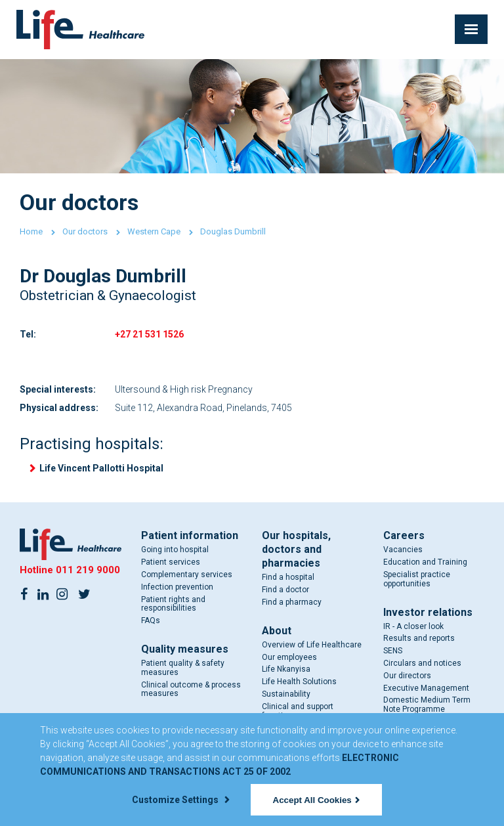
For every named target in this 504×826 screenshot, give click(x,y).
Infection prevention (177, 587)
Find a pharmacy (292, 602)
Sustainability (286, 694)
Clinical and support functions (298, 711)
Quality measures (185, 649)
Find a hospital (288, 577)
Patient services (171, 562)
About (277, 631)
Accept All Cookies (316, 800)
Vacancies (403, 550)
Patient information (190, 535)
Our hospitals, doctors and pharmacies (296, 549)
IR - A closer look (413, 626)
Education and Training (425, 562)
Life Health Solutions (299, 682)
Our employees (289, 657)
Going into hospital (175, 550)
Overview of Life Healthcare (312, 645)
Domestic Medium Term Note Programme (427, 705)
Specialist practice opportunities (417, 579)
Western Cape (154, 231)
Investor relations (428, 612)
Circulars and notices (422, 663)
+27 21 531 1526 (149, 334)
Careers (404, 535)
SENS (393, 651)
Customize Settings (180, 800)
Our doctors (85, 231)
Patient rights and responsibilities (173, 604)
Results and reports (419, 638)
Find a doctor (285, 590)
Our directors (407, 676)
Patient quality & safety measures (183, 668)
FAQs (151, 620)
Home (31, 231)
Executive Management (426, 688)
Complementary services (187, 575)
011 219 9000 (88, 570)
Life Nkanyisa (286, 669)
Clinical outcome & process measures (191, 689)
